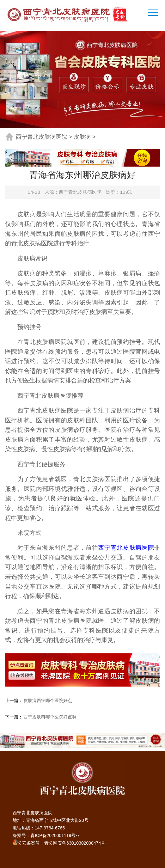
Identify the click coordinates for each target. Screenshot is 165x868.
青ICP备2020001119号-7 (55, 835)
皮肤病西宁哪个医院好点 (48, 700)
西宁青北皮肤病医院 (41, 137)
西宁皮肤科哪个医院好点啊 (50, 717)
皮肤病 (82, 137)
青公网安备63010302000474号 (75, 843)
